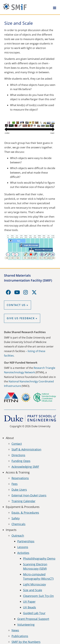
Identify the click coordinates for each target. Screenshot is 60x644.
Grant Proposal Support (33, 619)
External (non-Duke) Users (29, 495)
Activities (23, 553)
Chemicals (18, 524)
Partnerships (26, 541)
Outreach (18, 536)
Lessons (23, 547)
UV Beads (30, 607)
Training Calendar (23, 501)
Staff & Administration (26, 449)
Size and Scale (33, 590)
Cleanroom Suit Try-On (38, 596)
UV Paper (29, 602)
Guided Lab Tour (34, 613)
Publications (20, 636)
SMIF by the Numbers (26, 642)
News (15, 630)
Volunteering (26, 625)
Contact (17, 444)
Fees (15, 484)
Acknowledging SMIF (25, 467)
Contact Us (16, 305)
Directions (18, 455)
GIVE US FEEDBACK (21, 318)
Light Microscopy (34, 584)
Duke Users (19, 490)
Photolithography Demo (39, 558)
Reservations (20, 478)
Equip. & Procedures (25, 513)
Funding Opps (21, 461)
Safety (16, 518)
